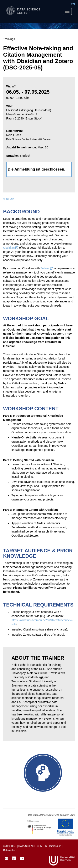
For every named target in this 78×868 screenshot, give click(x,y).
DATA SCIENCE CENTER (33, 846)
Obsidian (11, 248)
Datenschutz (10, 850)
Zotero (47, 268)
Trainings (9, 39)
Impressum (55, 846)
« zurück (9, 199)
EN (73, 4)
